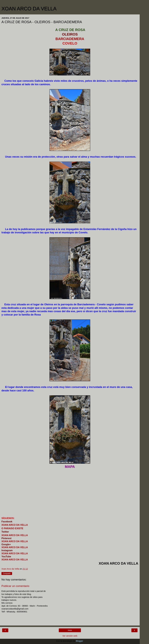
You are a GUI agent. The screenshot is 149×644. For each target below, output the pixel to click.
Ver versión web (70, 636)
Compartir (7, 573)
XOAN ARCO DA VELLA (29, 9)
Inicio (70, 630)
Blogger (80, 641)
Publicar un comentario (15, 586)
